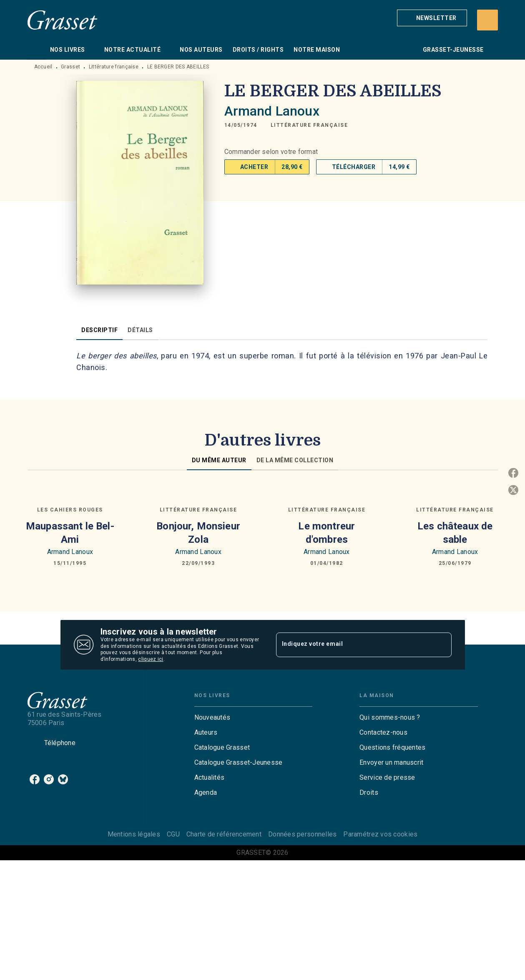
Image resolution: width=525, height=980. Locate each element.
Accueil (43, 67)
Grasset (70, 67)
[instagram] (49, 779)
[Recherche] (487, 20)
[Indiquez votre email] (353, 645)
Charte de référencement (224, 834)
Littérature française (114, 67)
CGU (173, 834)
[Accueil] (63, 20)
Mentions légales (134, 834)
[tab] (36, 50)
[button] (432, 18)
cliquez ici (151, 660)
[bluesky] (63, 779)
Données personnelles (302, 834)
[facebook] (35, 779)
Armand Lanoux (272, 111)
